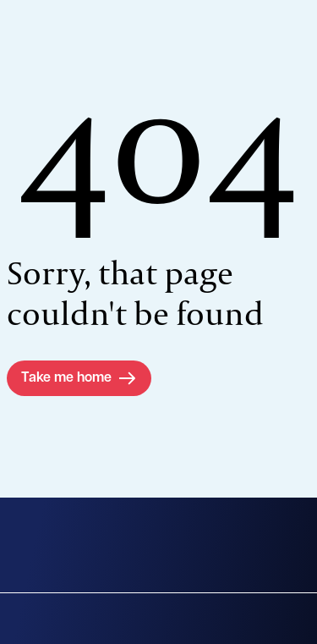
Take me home (66, 378)
